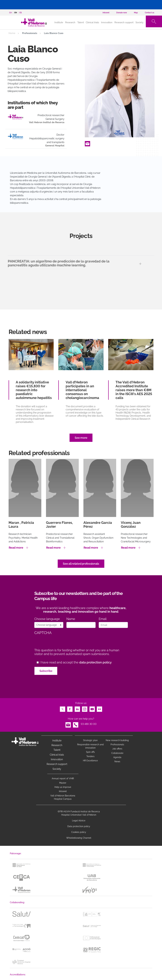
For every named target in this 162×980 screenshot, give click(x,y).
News (117, 761)
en (16, 13)
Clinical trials (92, 22)
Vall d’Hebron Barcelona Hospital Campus (63, 797)
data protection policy (95, 662)
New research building (117, 740)
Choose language (47, 619)
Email (87, 143)
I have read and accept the (76, 662)
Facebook (70, 708)
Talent (81, 22)
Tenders (90, 756)
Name (71, 619)
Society (139, 22)
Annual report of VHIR (63, 778)
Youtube (92, 708)
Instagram (85, 708)
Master (63, 783)
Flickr (99, 708)
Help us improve (63, 787)
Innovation (107, 22)
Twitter (63, 708)
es (21, 13)
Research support (124, 22)
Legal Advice (79, 821)
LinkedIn (77, 708)
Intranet (63, 791)
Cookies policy (79, 832)
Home (12, 33)
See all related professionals (81, 564)
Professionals (117, 745)
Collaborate (117, 753)
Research (70, 22)
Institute (57, 741)
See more (81, 438)
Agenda (117, 757)
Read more (16, 548)
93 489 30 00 (89, 724)
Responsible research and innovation (90, 746)
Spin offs (90, 752)
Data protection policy (79, 826)
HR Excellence (90, 761)
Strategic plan (90, 740)
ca (10, 13)
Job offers (117, 749)
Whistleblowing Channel (79, 838)
